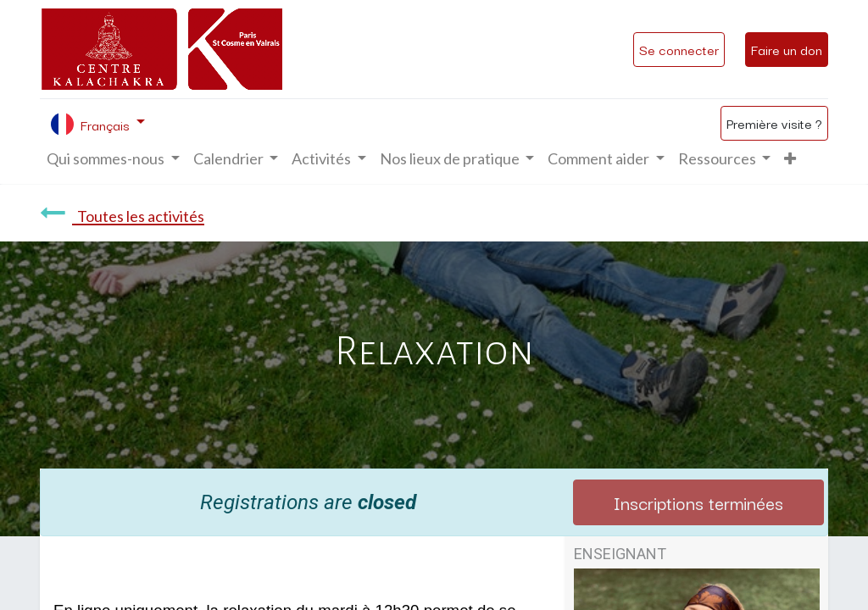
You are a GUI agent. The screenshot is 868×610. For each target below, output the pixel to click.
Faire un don (787, 49)
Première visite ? (774, 123)
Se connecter (679, 49)
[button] (790, 159)
